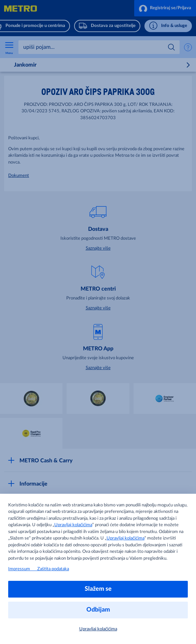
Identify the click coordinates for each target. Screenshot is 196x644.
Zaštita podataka (53, 569)
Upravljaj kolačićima (73, 525)
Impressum (23, 569)
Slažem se (98, 589)
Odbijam (98, 610)
